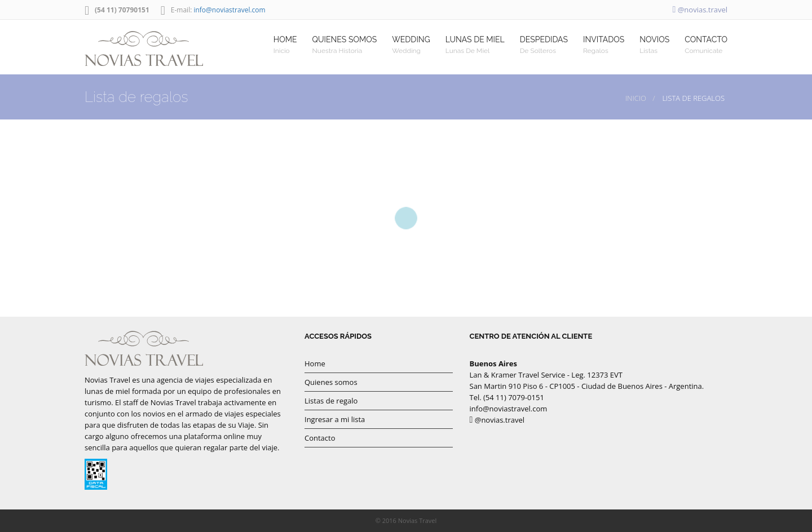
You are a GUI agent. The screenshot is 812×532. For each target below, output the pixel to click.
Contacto (320, 438)
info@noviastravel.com (229, 10)
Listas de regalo (331, 401)
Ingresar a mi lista (335, 419)
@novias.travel (700, 10)
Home (315, 363)
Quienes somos (331, 382)
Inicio (636, 98)
